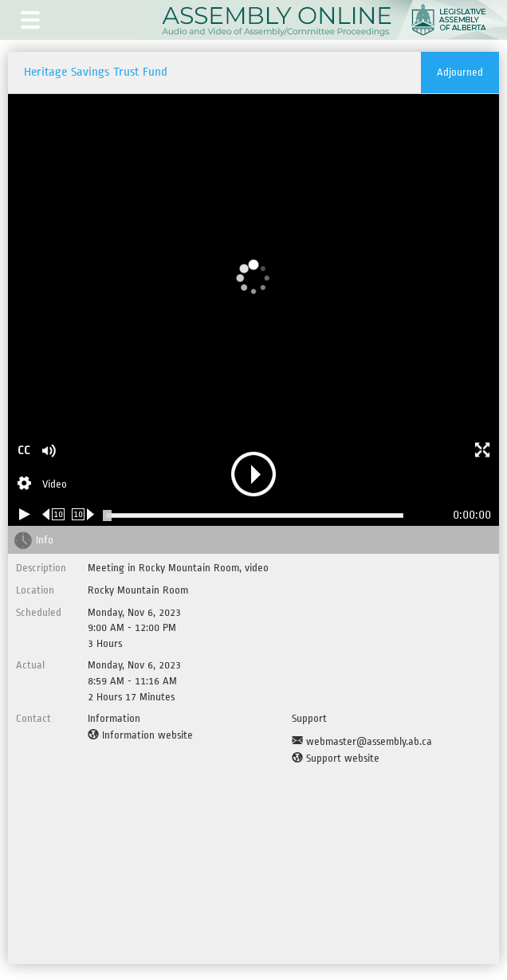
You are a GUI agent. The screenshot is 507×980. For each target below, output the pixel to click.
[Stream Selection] (42, 485)
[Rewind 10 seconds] (54, 514)
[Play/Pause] (25, 514)
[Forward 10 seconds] (83, 514)
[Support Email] (362, 742)
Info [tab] (45, 540)
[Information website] (140, 735)
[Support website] (336, 759)
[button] (30, 20)
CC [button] (24, 451)
